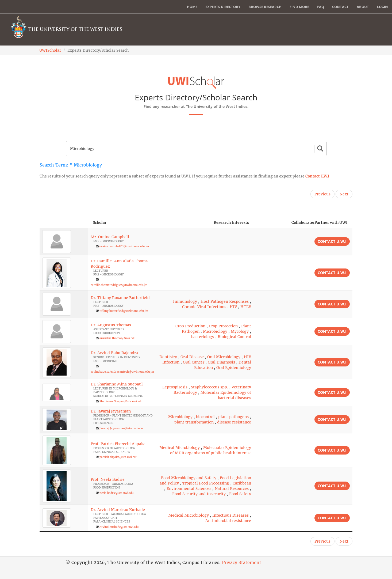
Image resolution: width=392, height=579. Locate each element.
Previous (322, 194)
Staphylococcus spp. (210, 387)
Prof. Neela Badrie (108, 479)
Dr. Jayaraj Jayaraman (111, 411)
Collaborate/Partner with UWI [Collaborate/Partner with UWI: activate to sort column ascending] (320, 222)
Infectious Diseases (230, 515)
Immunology (185, 301)
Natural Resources (232, 489)
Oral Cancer (194, 362)
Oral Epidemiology (234, 368)
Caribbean (242, 483)
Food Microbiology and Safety (189, 478)
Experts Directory (223, 7)
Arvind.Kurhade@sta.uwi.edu (119, 527)
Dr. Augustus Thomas (111, 325)
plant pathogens (233, 417)
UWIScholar (50, 50)
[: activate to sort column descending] (64, 223)
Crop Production (190, 326)
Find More (299, 7)
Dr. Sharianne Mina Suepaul (117, 384)
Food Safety (240, 494)
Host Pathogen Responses (225, 301)
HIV (233, 307)
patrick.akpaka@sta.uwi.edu (118, 457)
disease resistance (234, 422)
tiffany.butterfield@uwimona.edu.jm (124, 311)
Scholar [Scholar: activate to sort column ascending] (100, 222)
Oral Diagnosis (221, 362)
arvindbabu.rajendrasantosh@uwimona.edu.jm (122, 372)
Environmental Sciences (189, 489)
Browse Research (265, 7)
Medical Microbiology (180, 448)
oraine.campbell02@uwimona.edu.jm (124, 246)
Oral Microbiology (224, 357)
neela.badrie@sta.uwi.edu (116, 493)
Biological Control (234, 337)
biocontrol (205, 417)
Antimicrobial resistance (228, 521)
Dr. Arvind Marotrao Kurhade (118, 510)
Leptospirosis (175, 387)
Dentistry (168, 357)
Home (192, 7)
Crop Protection (223, 326)
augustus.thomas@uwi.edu (117, 338)
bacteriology (203, 337)
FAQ (321, 7)
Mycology (240, 331)
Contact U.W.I (317, 176)
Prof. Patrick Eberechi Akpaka (118, 444)
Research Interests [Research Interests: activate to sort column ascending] (231, 222)
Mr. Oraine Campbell (110, 237)
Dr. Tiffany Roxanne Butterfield (120, 298)
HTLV (246, 307)
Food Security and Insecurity (199, 494)
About (363, 7)
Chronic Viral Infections (204, 307)
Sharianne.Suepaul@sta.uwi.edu (121, 401)
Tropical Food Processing (206, 483)
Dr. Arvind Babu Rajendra (114, 353)
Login (383, 7)
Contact (340, 7)
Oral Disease (192, 357)
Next (344, 194)
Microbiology (215, 331)
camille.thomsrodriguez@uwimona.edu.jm (119, 285)
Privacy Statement (242, 562)
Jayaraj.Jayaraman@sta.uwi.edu (121, 428)
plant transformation (194, 422)
